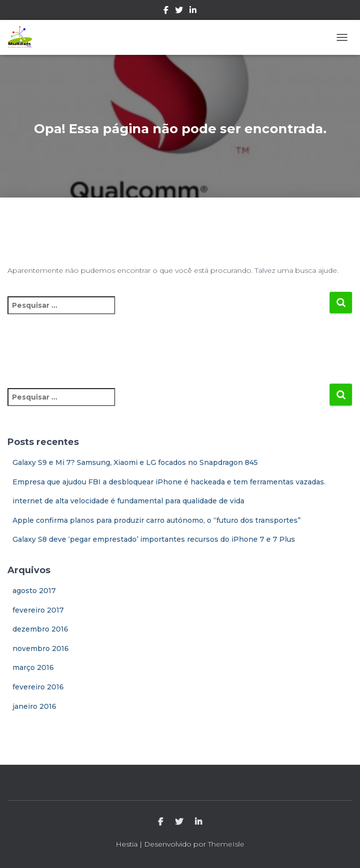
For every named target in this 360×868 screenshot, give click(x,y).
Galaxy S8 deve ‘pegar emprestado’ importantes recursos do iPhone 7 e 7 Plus (154, 539)
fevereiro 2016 (38, 687)
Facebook (166, 11)
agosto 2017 (34, 591)
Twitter (179, 11)
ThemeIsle (226, 844)
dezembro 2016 (40, 629)
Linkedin (193, 11)
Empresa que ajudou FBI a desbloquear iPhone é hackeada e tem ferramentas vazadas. (169, 482)
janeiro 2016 (34, 706)
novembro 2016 (41, 649)
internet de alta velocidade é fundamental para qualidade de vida (128, 501)
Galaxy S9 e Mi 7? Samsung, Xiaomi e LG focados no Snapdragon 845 (135, 462)
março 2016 (33, 667)
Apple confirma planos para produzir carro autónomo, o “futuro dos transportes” (157, 520)
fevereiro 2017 (38, 610)
